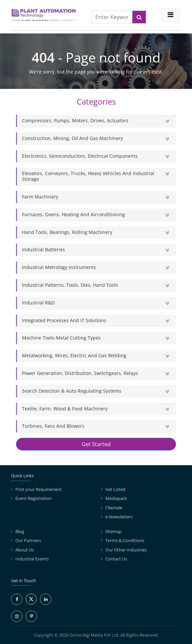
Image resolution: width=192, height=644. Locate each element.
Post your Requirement (38, 489)
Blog (20, 531)
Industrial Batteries (43, 249)
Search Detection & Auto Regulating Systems (72, 391)
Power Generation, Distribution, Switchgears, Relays (80, 373)
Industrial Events (32, 559)
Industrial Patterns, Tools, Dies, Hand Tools (70, 285)
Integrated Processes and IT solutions (64, 320)
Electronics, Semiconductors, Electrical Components (80, 156)
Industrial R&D (38, 303)
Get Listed (115, 489)
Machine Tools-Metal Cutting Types (61, 338)
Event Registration (33, 498)
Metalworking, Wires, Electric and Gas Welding (74, 355)
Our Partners (28, 540)
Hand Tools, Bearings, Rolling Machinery (67, 232)
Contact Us (116, 559)
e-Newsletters (119, 517)
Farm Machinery (40, 197)
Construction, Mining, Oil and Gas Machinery (72, 138)
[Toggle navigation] (170, 15)
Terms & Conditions (125, 540)
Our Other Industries (126, 550)
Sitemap (113, 531)
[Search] (139, 17)
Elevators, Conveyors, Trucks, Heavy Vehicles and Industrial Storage (88, 176)
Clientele (114, 508)
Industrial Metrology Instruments (59, 267)
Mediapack (116, 498)
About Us (24, 550)
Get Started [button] (96, 444)
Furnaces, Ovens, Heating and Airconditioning (73, 214)
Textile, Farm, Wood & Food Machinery (65, 409)
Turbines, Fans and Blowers (53, 426)
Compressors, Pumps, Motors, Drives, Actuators (75, 120)
